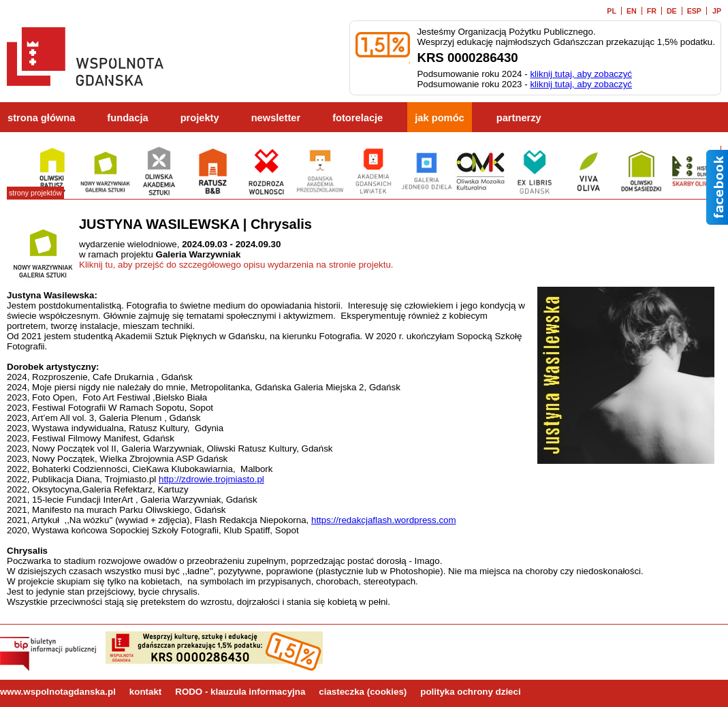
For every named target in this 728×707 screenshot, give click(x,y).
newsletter (276, 118)
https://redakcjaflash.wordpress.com (384, 520)
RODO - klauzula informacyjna (240, 692)
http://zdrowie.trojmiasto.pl (211, 479)
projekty (200, 118)
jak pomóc (440, 118)
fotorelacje (358, 118)
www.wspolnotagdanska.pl (58, 692)
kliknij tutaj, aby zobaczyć (581, 74)
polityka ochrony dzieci (470, 692)
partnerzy (519, 118)
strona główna (41, 118)
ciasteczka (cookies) (363, 692)
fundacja (127, 118)
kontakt (145, 692)
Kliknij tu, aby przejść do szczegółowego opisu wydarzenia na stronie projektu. (236, 265)
